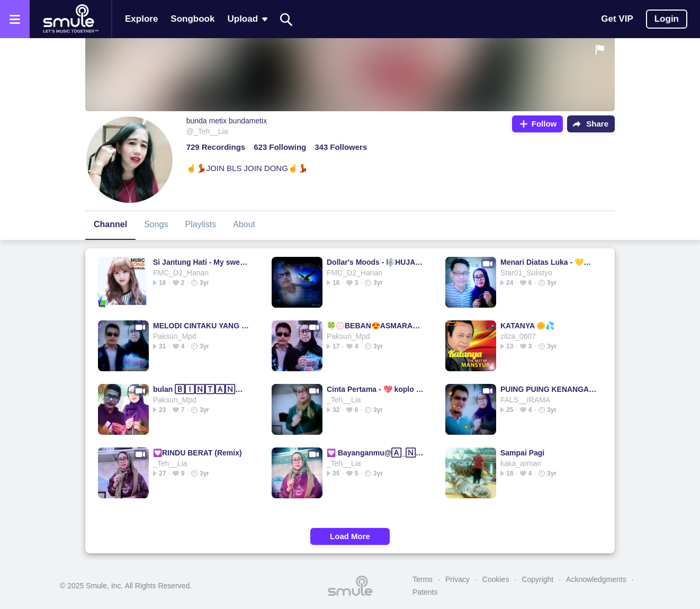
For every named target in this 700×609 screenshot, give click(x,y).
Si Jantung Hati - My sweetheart (201, 262)
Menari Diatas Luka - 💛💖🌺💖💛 (549, 262)
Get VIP (617, 19)
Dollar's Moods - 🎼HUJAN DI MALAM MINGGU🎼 (375, 262)
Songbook (192, 19)
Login (667, 19)
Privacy (457, 579)
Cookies (496, 579)
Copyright (537, 579)
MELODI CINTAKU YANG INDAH (201, 326)
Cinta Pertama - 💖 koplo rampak (375, 389)
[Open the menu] (15, 19)
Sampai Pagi (522, 453)
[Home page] (70, 19)
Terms (423, 579)
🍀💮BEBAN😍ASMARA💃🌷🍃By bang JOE (375, 326)
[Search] (286, 19)
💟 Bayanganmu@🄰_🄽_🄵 (375, 453)
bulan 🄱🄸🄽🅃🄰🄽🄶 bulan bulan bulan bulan (201, 389)
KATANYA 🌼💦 (527, 326)
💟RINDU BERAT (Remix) (198, 453)
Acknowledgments (596, 579)
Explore (141, 19)
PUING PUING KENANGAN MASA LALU (549, 389)
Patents (425, 592)
